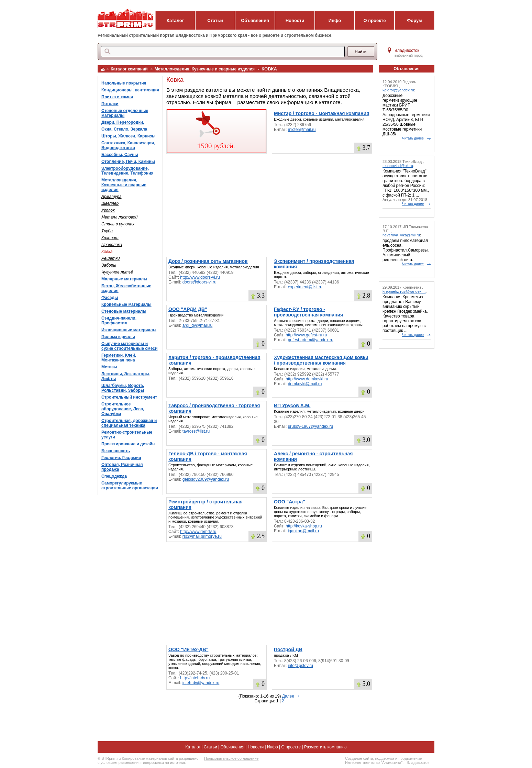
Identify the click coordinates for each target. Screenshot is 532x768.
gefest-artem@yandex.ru (311, 340)
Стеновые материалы (124, 311)
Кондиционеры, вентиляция (130, 90)
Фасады (110, 298)
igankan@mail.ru (303, 531)
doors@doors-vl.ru (199, 282)
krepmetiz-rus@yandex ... (404, 291)
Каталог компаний (129, 69)
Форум (414, 20)
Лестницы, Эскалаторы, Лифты (126, 376)
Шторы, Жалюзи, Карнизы (128, 136)
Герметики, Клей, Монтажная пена (119, 358)
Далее (291, 696)
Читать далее (413, 138)
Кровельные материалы (126, 304)
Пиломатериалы (118, 337)
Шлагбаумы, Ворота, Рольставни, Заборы (123, 388)
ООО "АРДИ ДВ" (188, 309)
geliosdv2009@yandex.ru (206, 479)
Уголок (108, 210)
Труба (107, 231)
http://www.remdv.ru (198, 532)
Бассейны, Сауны (120, 155)
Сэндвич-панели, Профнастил (119, 321)
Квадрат (110, 238)
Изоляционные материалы (129, 330)
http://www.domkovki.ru (307, 379)
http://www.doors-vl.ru (200, 277)
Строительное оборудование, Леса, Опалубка (123, 409)
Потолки (110, 104)
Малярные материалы (124, 279)
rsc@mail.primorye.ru (202, 536)
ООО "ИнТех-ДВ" (188, 649)
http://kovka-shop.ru (304, 526)
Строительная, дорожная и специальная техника (129, 423)
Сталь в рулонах (118, 224)
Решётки (111, 258)
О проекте (375, 20)
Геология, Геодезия (121, 458)
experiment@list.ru (305, 287)
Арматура (112, 197)
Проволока (112, 245)
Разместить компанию (325, 747)
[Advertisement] (269, 205)
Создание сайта (359, 758)
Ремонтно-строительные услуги (127, 435)
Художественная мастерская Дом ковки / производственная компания (321, 360)
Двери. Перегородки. (123, 122)
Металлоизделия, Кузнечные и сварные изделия (205, 69)
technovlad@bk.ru (398, 166)
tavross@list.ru (196, 431)
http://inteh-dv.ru (195, 678)
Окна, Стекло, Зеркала (124, 129)
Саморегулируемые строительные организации (130, 486)
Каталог (175, 20)
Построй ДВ (288, 649)
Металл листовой (119, 217)
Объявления (255, 20)
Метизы (109, 367)
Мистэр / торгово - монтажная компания (322, 113)
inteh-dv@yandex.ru (201, 683)
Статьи (215, 20)
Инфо (335, 20)
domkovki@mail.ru (305, 384)
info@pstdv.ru (301, 666)
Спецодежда (114, 476)
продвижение (410, 758)
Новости (295, 20)
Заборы (109, 265)
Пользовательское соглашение (231, 758)
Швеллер (110, 203)
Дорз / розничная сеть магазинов (208, 261)
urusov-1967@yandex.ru (311, 426)
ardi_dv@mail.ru (198, 325)
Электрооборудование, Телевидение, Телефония (127, 171)
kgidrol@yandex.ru (398, 90)
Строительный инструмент (129, 397)
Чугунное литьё (117, 272)
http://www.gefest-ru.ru (306, 335)
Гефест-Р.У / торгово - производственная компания (308, 312)
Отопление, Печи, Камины (128, 162)
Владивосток (407, 51)
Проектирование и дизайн (128, 444)
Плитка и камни (117, 97)
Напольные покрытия (124, 83)
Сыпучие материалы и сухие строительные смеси (129, 346)
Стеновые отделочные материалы (125, 113)
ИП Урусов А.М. (292, 405)
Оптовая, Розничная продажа (122, 467)
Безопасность (116, 451)
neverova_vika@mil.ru (401, 235)
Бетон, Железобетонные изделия (126, 288)
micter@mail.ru (302, 130)
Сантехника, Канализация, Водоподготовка (128, 145)
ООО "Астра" (290, 502)
